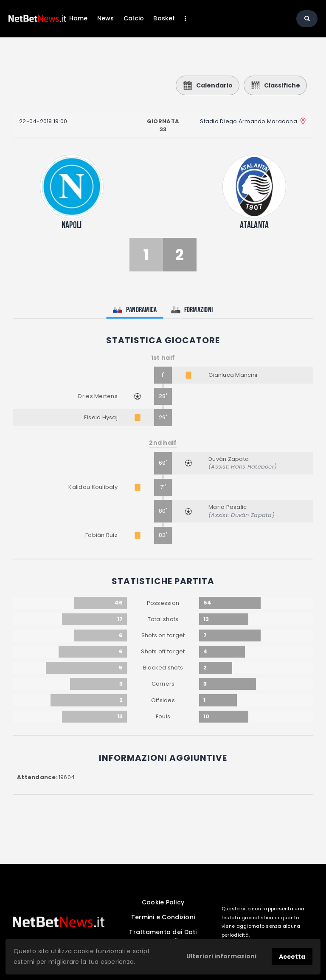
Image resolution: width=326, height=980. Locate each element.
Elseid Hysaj (101, 417)
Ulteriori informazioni (221, 956)
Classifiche (275, 85)
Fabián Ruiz (101, 535)
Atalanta (254, 225)
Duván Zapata (229, 459)
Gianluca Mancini (233, 375)
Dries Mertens (98, 396)
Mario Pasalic (228, 507)
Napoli (72, 225)
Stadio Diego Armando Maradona (249, 121)
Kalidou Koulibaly (93, 487)
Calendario (208, 85)
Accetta (292, 957)
